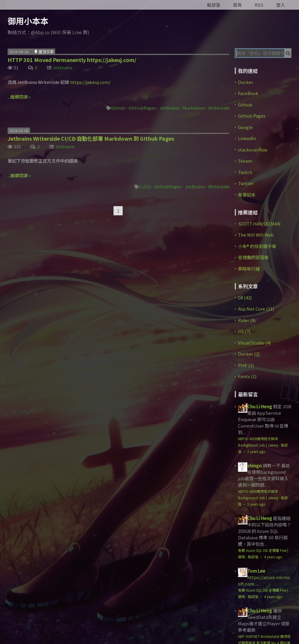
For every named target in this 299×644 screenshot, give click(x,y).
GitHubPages (142, 108)
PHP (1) (246, 365)
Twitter (246, 183)
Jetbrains (62, 67)
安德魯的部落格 (253, 257)
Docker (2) (249, 354)
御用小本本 (28, 21)
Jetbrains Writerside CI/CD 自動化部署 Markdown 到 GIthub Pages (91, 138)
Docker (246, 82)
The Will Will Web (256, 235)
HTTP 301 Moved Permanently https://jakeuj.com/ (72, 60)
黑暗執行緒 (249, 269)
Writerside (219, 108)
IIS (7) (244, 331)
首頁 (237, 5)
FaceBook (248, 93)
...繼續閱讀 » (19, 97)
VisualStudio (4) (254, 343)
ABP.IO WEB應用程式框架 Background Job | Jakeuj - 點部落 (263, 445)
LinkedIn (247, 138)
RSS (259, 5)
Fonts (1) (247, 376)
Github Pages (252, 116)
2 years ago (256, 451)
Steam (245, 161)
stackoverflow (253, 150)
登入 (281, 5)
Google (245, 127)
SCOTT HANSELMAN (259, 224)
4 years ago (273, 557)
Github (118, 108)
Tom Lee (256, 571)
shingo (255, 465)
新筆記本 (247, 195)
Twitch (245, 172)
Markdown (194, 108)
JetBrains (169, 108)
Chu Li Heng (260, 406)
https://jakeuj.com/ (90, 82)
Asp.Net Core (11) (256, 309)
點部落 (214, 5)
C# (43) (245, 298)
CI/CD (145, 186)
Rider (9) (247, 320)
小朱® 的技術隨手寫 (257, 246)
